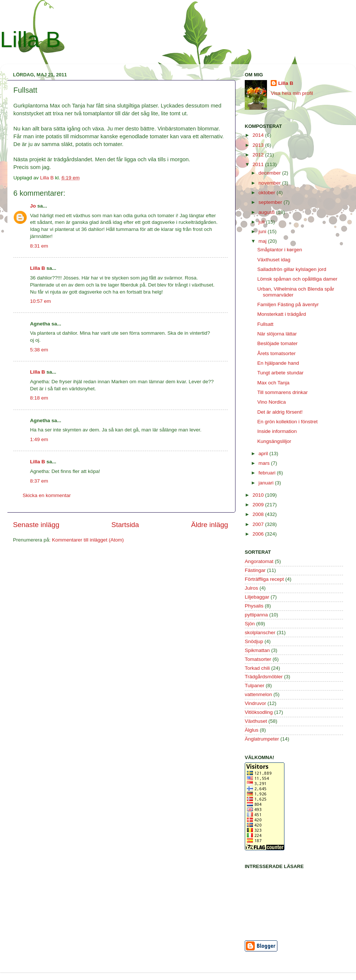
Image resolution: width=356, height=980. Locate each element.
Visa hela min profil (292, 93)
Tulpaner (255, 686)
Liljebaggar (257, 597)
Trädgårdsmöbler (264, 677)
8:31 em (39, 246)
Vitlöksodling (259, 712)
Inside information (277, 431)
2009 (259, 505)
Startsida (125, 525)
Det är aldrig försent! (280, 412)
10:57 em (40, 301)
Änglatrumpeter (262, 739)
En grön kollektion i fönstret (288, 422)
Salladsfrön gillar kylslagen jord (292, 269)
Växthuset (256, 721)
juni (263, 231)
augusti (267, 212)
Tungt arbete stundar (281, 373)
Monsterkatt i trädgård (282, 314)
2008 (259, 514)
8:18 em (39, 398)
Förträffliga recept (264, 579)
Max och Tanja (273, 383)
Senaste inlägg (36, 525)
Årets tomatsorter (277, 353)
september (271, 202)
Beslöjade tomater (278, 343)
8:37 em (39, 481)
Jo (33, 206)
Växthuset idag (274, 260)
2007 (259, 524)
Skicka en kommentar (47, 495)
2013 (259, 145)
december (270, 173)
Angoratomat (259, 561)
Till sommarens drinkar (283, 392)
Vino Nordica (272, 402)
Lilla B (30, 39)
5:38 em (39, 350)
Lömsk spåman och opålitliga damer (297, 279)
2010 (259, 495)
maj (263, 241)
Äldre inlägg (210, 525)
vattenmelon (258, 694)
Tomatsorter (258, 659)
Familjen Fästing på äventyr (288, 304)
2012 (259, 155)
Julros (251, 588)
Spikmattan (257, 650)
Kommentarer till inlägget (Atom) (88, 540)
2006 (259, 534)
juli (262, 222)
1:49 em (39, 439)
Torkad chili (257, 668)
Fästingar (255, 570)
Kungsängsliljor (274, 441)
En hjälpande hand (278, 363)
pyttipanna (256, 615)
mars (265, 463)
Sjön (250, 624)
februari (268, 473)
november (270, 183)
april (264, 453)
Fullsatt (266, 324)
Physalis (254, 606)
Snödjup (254, 641)
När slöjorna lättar (277, 334)
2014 (259, 135)
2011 (259, 164)
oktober (268, 193)
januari (267, 483)
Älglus (252, 730)
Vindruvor (256, 703)
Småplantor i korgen (280, 250)
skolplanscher (260, 633)
